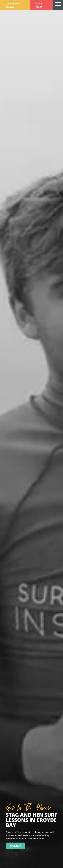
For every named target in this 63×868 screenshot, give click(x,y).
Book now (15, 846)
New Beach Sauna (12, 5)
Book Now (39, 5)
